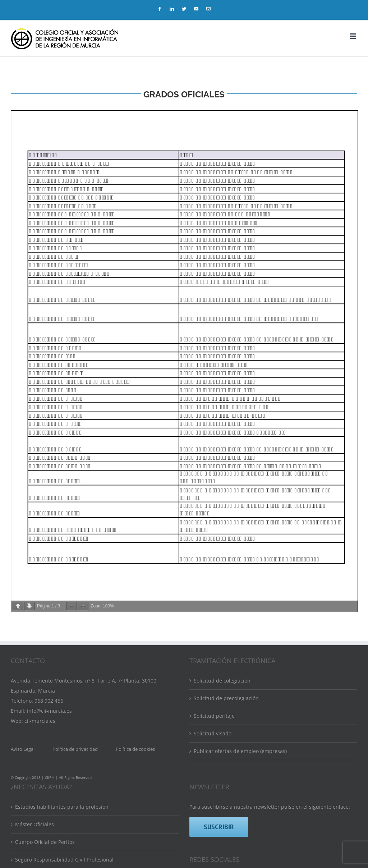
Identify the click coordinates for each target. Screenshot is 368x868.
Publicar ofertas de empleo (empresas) (240, 751)
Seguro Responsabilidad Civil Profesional (64, 860)
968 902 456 (49, 701)
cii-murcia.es (40, 721)
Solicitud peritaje (214, 716)
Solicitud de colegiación (222, 681)
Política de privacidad (75, 749)
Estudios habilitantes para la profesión (62, 807)
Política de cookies (135, 749)
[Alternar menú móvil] (353, 36)
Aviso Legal (23, 749)
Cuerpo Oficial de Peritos (45, 842)
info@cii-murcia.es (49, 711)
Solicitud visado (213, 733)
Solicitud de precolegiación (226, 698)
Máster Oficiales (34, 824)
